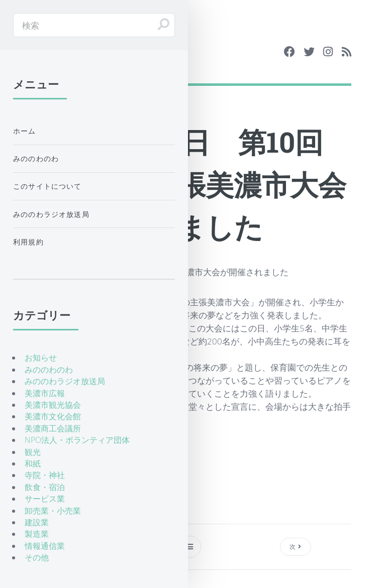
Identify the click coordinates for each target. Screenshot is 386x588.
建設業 (37, 522)
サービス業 (45, 499)
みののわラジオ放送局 (51, 214)
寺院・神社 (45, 475)
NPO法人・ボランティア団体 (77, 440)
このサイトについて (47, 186)
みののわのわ (36, 158)
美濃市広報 (45, 393)
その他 (37, 557)
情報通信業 (45, 546)
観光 (33, 452)
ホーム (25, 131)
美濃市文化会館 (53, 416)
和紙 (33, 463)
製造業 (37, 534)
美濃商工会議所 (53, 428)
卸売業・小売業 (53, 511)
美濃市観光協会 (53, 405)
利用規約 (28, 242)
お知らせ (41, 358)
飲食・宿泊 (45, 487)
